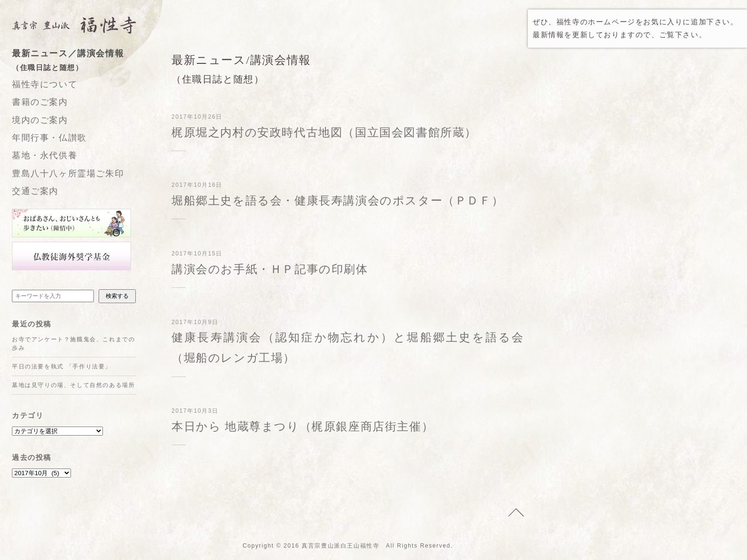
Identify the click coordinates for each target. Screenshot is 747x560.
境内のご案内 (40, 120)
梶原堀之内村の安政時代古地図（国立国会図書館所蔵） (324, 132)
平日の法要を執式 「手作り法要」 (62, 367)
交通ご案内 (35, 191)
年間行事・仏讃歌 (49, 138)
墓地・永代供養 (45, 155)
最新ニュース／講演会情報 (83, 61)
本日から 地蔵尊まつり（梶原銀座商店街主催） (303, 427)
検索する (117, 296)
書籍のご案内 (40, 102)
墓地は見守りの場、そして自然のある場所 (73, 385)
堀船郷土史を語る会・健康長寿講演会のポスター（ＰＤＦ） (338, 201)
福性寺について (45, 84)
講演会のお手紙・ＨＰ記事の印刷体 (270, 269)
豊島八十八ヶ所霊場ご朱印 (68, 173)
